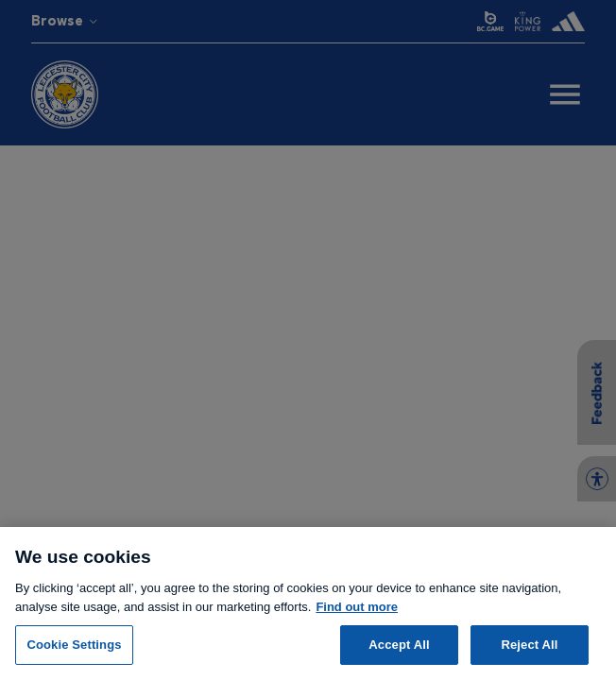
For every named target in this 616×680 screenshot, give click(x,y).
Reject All (529, 645)
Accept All (399, 645)
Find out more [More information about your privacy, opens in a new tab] (357, 607)
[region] (308, 603)
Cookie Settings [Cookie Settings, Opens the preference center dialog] (74, 645)
